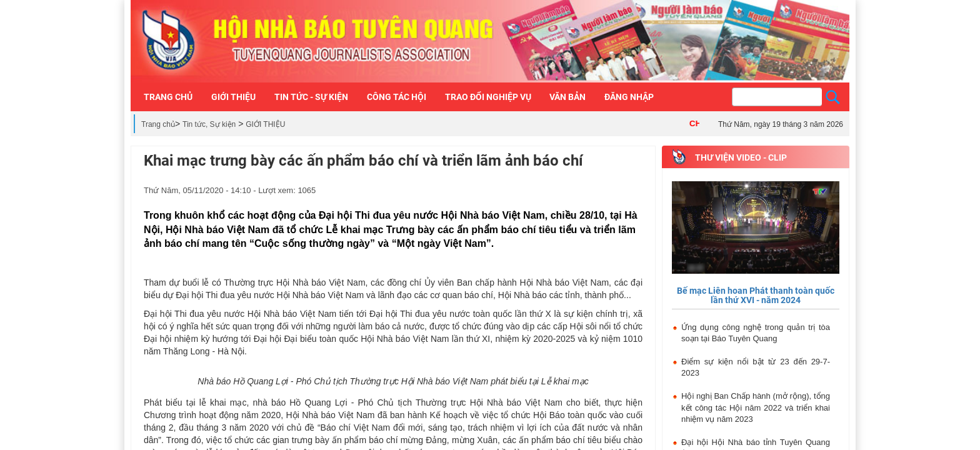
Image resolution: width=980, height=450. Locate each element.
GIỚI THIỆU (265, 124)
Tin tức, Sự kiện (209, 124)
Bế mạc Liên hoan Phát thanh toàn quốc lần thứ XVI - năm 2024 (756, 295)
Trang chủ (158, 124)
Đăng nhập (629, 97)
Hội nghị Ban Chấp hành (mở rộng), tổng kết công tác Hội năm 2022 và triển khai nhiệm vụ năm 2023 (756, 407)
